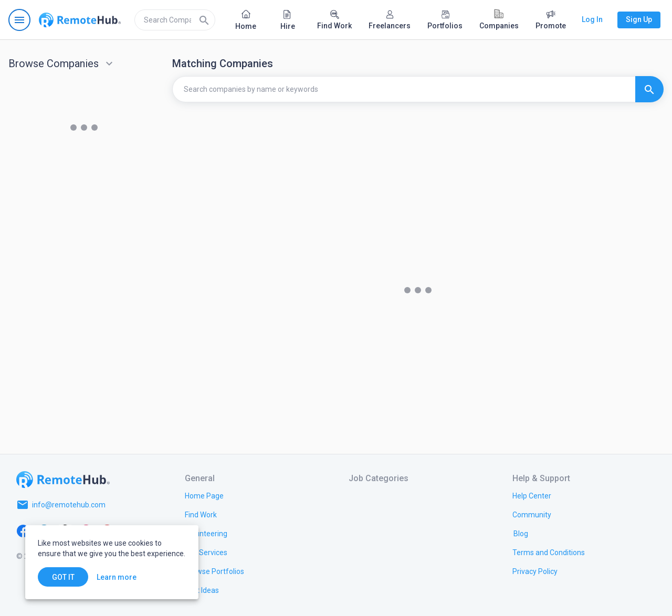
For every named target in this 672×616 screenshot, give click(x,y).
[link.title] (204, 495)
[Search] (204, 20)
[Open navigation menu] (19, 20)
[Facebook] (23, 530)
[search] (175, 20)
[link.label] (532, 495)
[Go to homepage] (80, 20)
